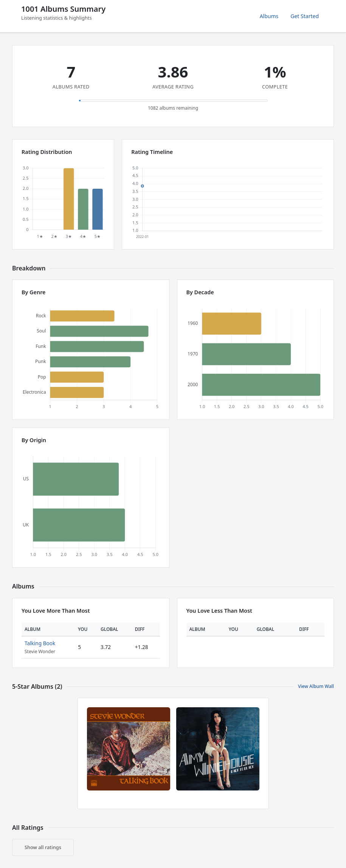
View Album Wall (316, 686)
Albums (269, 16)
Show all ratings (43, 847)
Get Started (305, 16)
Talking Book (40, 643)
